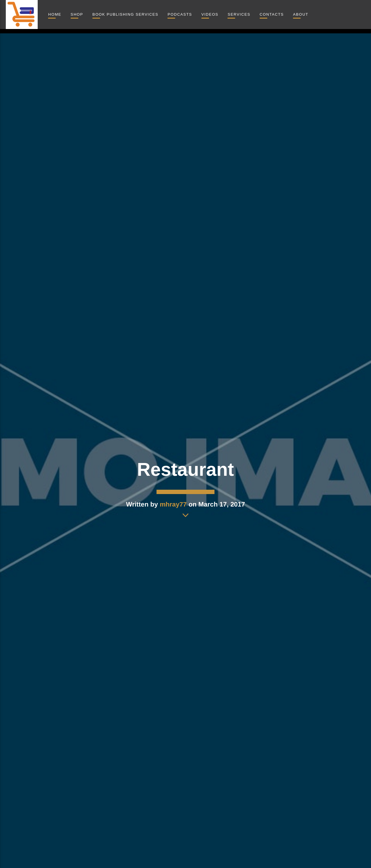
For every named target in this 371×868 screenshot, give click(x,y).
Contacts (272, 14)
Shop (77, 14)
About (301, 14)
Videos (210, 14)
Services (239, 14)
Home (55, 14)
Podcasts (180, 14)
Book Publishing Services (125, 14)
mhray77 (173, 504)
